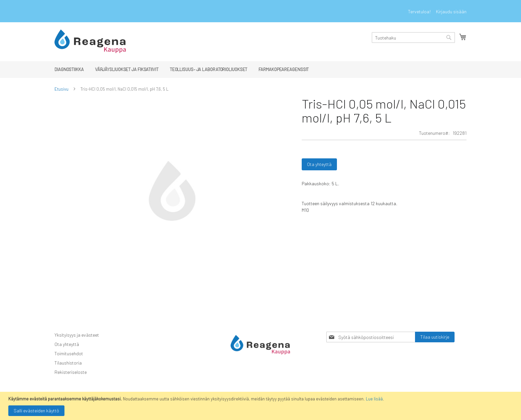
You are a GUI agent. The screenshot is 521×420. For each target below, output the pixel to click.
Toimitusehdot (69, 353)
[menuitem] (69, 69)
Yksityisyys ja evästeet (77, 335)
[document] (261, 406)
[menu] (260, 70)
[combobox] (413, 38)
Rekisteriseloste (71, 372)
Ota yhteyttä (67, 344)
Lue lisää (374, 399)
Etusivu (61, 89)
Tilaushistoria (68, 363)
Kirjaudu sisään (451, 11)
